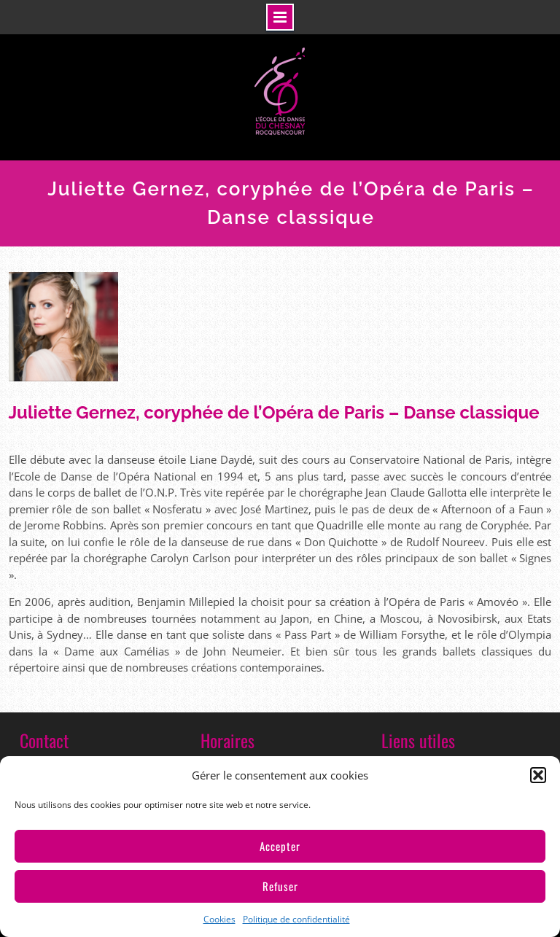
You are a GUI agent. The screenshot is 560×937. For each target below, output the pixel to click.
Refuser (280, 886)
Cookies (219, 919)
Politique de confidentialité (296, 919)
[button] (538, 775)
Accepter (280, 846)
